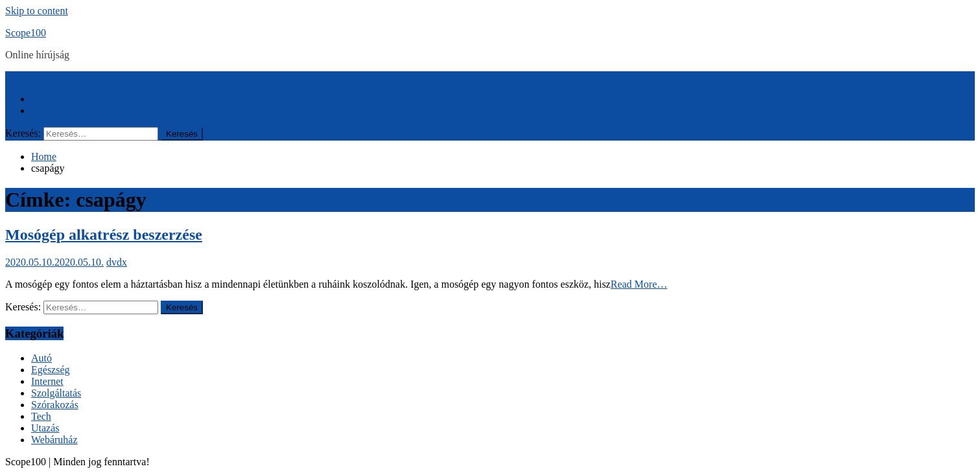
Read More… (639, 284)
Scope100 (26, 33)
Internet (47, 381)
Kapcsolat (52, 110)
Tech (41, 416)
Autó (41, 358)
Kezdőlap (51, 99)
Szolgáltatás (56, 393)
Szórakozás (55, 405)
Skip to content (37, 11)
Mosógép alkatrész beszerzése (104, 235)
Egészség (51, 370)
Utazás (45, 428)
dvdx (117, 262)
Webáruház (54, 440)
